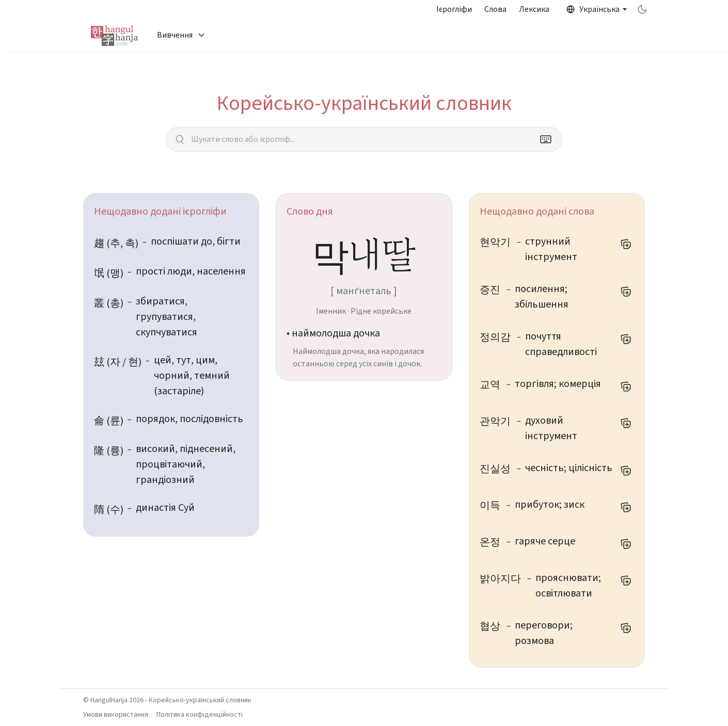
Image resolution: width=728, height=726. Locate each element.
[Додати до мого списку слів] (626, 244)
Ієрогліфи (454, 9)
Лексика (534, 9)
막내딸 (364, 253)
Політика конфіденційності (200, 715)
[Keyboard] (546, 139)
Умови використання (116, 715)
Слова (495, 9)
